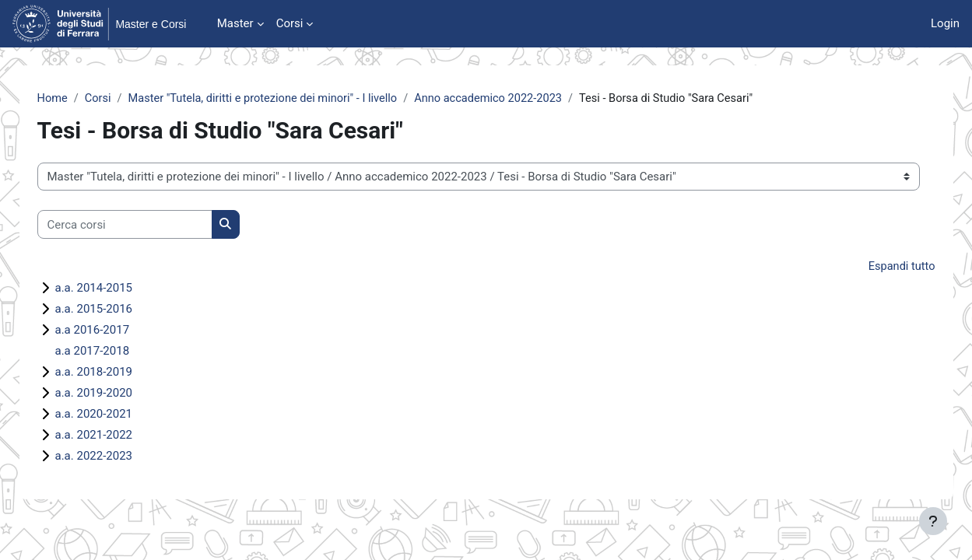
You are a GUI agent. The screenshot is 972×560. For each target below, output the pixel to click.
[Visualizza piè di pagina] (933, 521)
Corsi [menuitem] (290, 23)
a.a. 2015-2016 (112, 310)
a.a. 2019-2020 (112, 394)
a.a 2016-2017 (111, 331)
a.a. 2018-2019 (112, 373)
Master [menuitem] (235, 23)
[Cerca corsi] (143, 225)
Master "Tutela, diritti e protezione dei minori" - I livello (287, 99)
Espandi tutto (883, 268)
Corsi (118, 99)
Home (71, 99)
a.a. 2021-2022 (112, 436)
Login (945, 23)
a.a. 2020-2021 (112, 415)
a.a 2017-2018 (111, 352)
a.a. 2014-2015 (112, 289)
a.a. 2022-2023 (112, 457)
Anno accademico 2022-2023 (519, 99)
